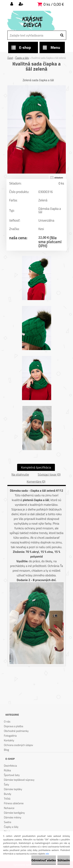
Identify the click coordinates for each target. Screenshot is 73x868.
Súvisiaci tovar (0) (49, 474)
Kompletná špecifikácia (36, 467)
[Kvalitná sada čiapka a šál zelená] (37, 87)
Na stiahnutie (20, 474)
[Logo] (34, 21)
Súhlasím (64, 860)
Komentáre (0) (36, 481)
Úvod (10, 58)
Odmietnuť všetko (44, 860)
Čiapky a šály (22, 58)
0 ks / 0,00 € (54, 4)
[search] (62, 35)
